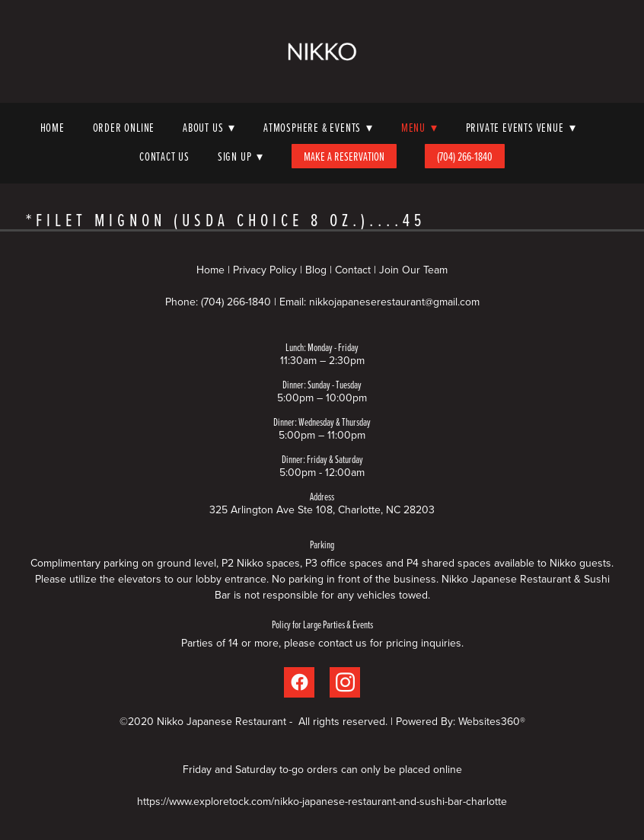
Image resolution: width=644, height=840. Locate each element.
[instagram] (345, 682)
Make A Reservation (344, 156)
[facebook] (299, 682)
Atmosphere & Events (318, 127)
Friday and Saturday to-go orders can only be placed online (322, 769)
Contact (353, 270)
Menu (419, 127)
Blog (316, 270)
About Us (209, 127)
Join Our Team (413, 270)
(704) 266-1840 (465, 156)
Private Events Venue (521, 127)
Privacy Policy (265, 270)
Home (53, 127)
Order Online (124, 127)
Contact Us (164, 156)
